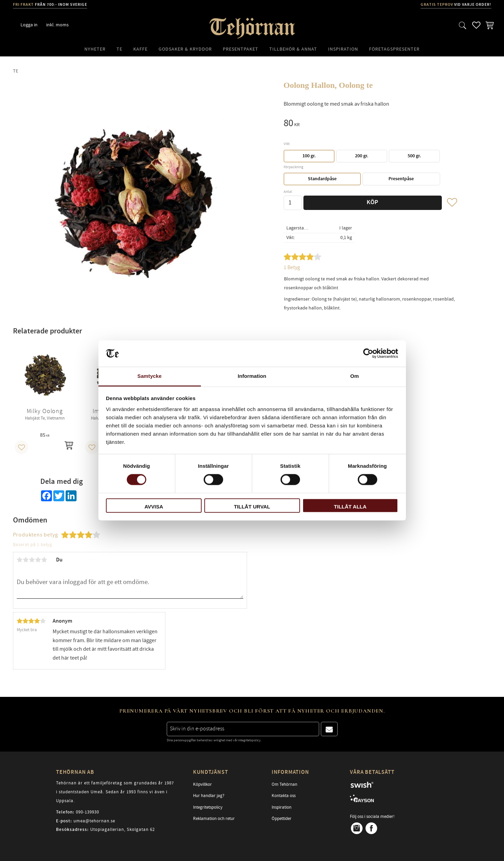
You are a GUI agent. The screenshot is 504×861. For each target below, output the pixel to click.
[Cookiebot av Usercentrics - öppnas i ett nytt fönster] (368, 354)
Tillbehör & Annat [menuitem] (293, 49)
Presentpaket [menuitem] (241, 49)
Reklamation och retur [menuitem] (214, 819)
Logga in (29, 25)
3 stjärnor (32, 560)
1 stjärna (20, 560)
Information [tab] (252, 376)
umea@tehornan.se (94, 821)
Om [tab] (355, 376)
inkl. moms (57, 25)
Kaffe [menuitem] (140, 49)
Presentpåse (401, 179)
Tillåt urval (252, 507)
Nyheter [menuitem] (95, 49)
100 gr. (309, 156)
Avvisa (154, 507)
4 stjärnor (38, 560)
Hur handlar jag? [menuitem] (209, 796)
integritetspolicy (249, 740)
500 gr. (414, 156)
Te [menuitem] (119, 49)
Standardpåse (322, 179)
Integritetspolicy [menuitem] (208, 807)
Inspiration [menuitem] (343, 49)
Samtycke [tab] (149, 376)
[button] (463, 25)
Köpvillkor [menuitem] (202, 784)
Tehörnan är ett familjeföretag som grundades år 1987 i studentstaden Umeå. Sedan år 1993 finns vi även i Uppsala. (115, 792)
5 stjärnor (44, 560)
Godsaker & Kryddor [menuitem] (185, 49)
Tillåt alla (350, 507)
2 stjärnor (26, 560)
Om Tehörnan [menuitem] (284, 784)
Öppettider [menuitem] (282, 819)
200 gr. (362, 156)
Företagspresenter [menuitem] (394, 49)
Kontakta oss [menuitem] (284, 796)
